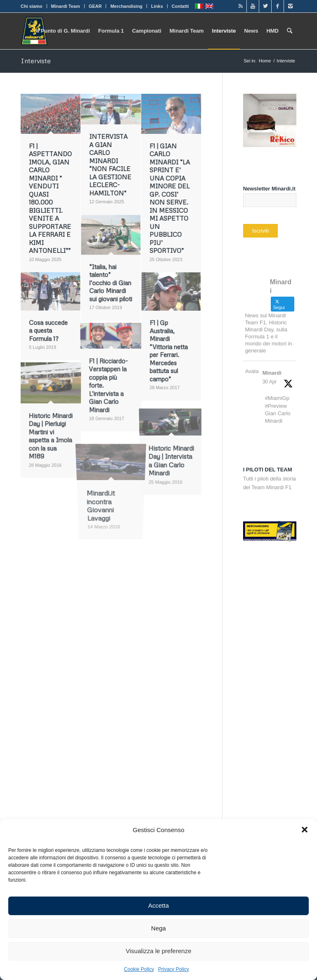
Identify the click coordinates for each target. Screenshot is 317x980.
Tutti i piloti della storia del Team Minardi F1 (270, 478)
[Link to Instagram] (290, 6)
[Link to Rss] (240, 6)
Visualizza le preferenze (159, 951)
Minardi (272, 373)
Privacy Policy (174, 969)
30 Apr (270, 382)
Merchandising (126, 6)
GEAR (95, 6)
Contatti (180, 6)
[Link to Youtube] (253, 6)
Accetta (158, 905)
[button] (305, 830)
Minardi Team (66, 6)
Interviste (36, 61)
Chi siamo (32, 6)
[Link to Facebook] (278, 6)
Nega (158, 928)
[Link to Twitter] (265, 6)
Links (157, 6)
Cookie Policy (139, 969)
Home (265, 61)
